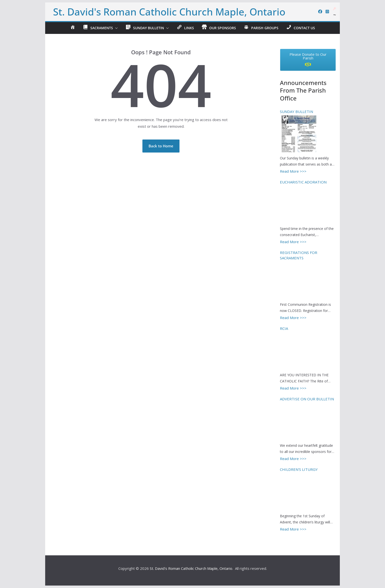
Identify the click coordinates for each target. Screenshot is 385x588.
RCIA (284, 328)
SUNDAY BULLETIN (296, 112)
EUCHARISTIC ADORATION (303, 182)
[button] (115, 28)
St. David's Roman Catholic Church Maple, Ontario (169, 12)
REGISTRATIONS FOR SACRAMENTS (299, 255)
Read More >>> (293, 171)
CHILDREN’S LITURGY (299, 469)
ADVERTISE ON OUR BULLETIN (307, 399)
